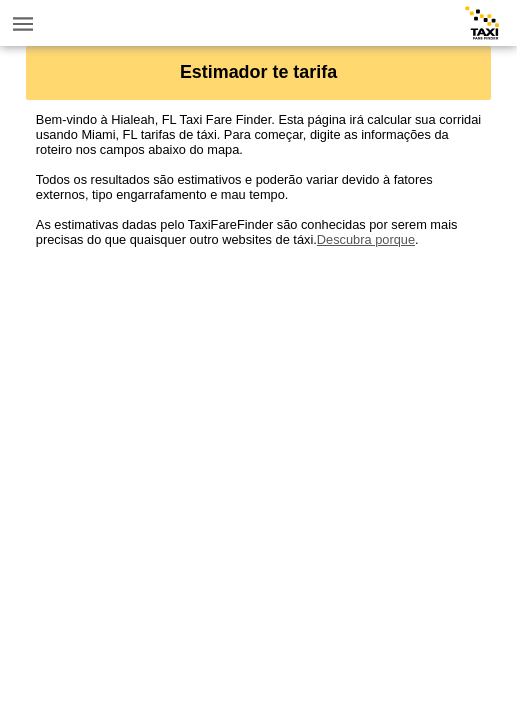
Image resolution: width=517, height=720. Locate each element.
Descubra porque (366, 239)
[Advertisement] (258, 387)
